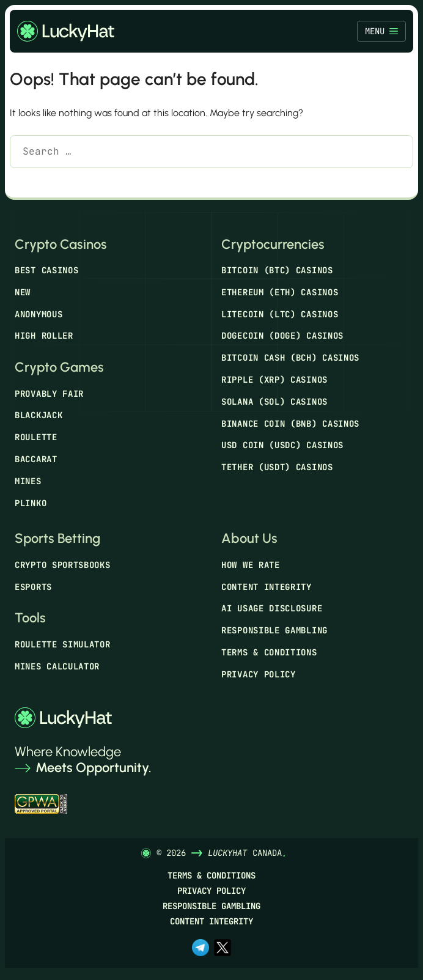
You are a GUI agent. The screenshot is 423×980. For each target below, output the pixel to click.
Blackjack (39, 415)
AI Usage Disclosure (272, 608)
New (23, 292)
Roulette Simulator (63, 644)
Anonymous (39, 314)
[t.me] (200, 949)
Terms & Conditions (269, 652)
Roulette (36, 437)
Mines (28, 481)
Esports (33, 587)
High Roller (44, 336)
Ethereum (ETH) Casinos (280, 292)
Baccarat (36, 459)
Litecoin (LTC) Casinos (280, 314)
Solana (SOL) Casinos (274, 402)
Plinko (31, 503)
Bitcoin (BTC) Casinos (277, 270)
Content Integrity (267, 587)
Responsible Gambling (274, 630)
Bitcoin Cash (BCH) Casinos (290, 358)
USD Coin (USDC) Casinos (282, 445)
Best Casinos (46, 270)
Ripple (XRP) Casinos (274, 380)
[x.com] (223, 949)
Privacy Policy (259, 674)
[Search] (28, 183)
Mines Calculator (57, 666)
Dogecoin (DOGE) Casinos (282, 336)
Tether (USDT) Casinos (277, 467)
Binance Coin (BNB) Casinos (290, 424)
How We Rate (251, 565)
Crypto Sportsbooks (63, 565)
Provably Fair (49, 394)
